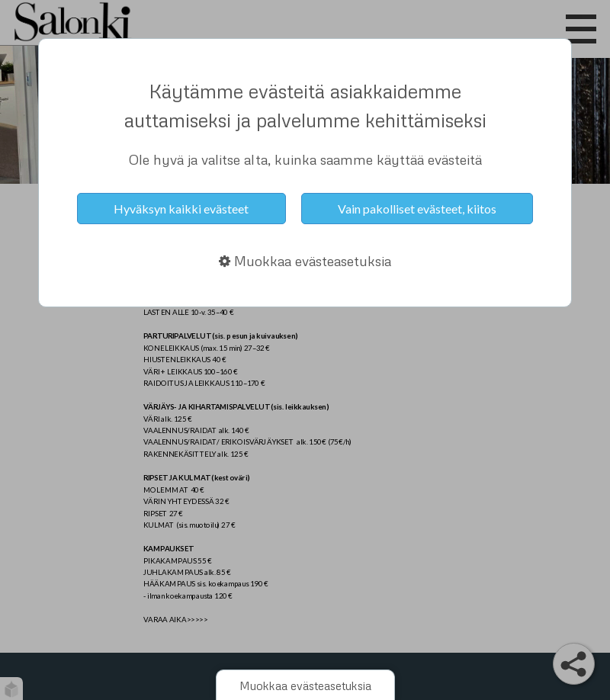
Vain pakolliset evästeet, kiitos (417, 209)
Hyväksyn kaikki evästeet (181, 209)
